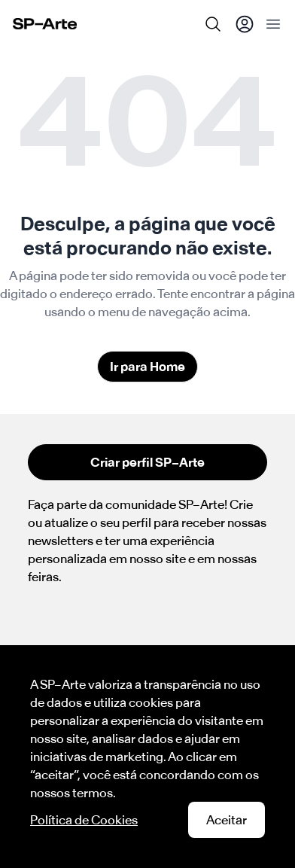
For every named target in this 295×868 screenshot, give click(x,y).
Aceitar (227, 820)
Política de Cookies (84, 820)
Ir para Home (147, 367)
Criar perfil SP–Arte (147, 462)
